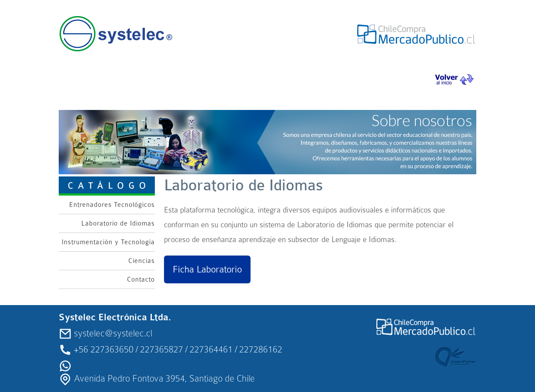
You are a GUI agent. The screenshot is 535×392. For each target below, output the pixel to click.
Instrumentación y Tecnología (108, 242)
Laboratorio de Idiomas (118, 223)
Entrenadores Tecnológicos (112, 205)
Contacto (141, 279)
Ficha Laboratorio (207, 269)
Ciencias (142, 261)
